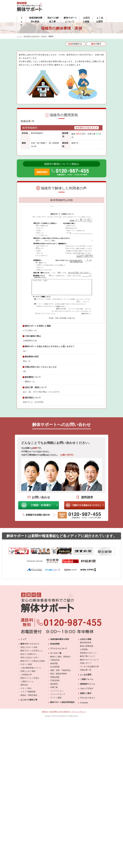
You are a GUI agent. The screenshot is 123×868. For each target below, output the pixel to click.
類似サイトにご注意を (30, 720)
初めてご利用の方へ (29, 696)
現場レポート (86, 705)
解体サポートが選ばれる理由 (33, 703)
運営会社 (24, 727)
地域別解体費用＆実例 (60, 681)
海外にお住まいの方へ (30, 700)
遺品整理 (54, 726)
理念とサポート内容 (29, 690)
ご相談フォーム (27, 724)
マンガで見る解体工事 (89, 709)
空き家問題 (55, 709)
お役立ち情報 (86, 681)
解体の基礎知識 (87, 688)
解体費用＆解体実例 (32, 36)
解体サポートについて (30, 686)
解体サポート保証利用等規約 (62, 745)
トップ (21, 22)
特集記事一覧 (86, 712)
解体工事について (88, 699)
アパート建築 (56, 740)
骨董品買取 (55, 719)
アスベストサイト (88, 740)
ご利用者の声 (26, 717)
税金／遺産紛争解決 (59, 716)
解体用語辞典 (86, 685)
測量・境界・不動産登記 (61, 713)
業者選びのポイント (88, 695)
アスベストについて (59, 691)
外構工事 (54, 730)
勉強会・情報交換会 (29, 737)
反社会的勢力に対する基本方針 (60, 754)
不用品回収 (55, 723)
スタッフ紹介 (26, 731)
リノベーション (57, 733)
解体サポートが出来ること (32, 693)
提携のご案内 (86, 736)
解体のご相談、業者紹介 (61, 699)
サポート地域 (26, 707)
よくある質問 (86, 717)
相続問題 (54, 706)
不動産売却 (55, 702)
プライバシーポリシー (79, 754)
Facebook (84, 745)
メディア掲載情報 (28, 734)
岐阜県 (44, 36)
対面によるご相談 (28, 714)
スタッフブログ (87, 731)
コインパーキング (58, 737)
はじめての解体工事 (29, 742)
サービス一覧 (56, 696)
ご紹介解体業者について (31, 710)
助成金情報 (55, 686)
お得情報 (84, 692)
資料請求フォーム (88, 726)
